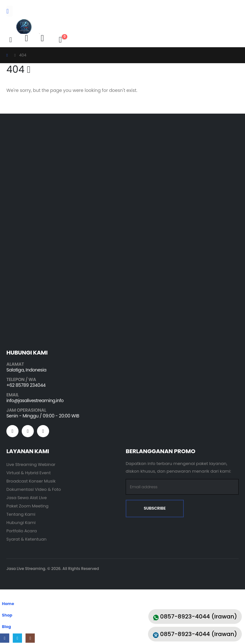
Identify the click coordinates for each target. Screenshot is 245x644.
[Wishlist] (42, 38)
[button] (11, 40)
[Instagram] (30, 638)
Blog (7, 627)
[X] (17, 638)
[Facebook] (5, 638)
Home (8, 604)
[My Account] (26, 38)
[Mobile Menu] (10, 11)
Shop (7, 615)
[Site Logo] (24, 26)
